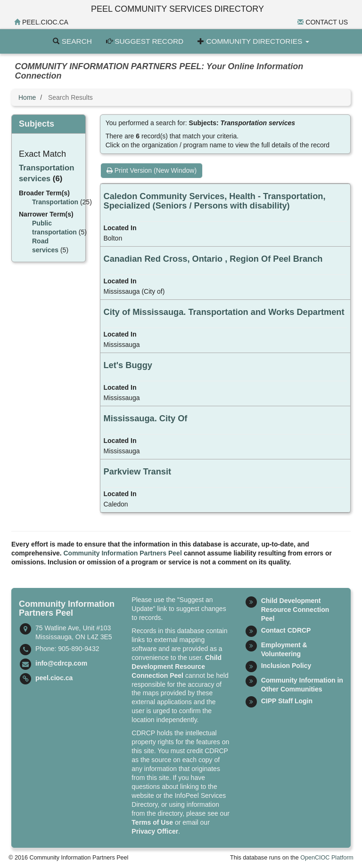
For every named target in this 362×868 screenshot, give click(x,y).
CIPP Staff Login (287, 701)
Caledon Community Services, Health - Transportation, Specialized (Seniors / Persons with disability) (215, 201)
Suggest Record (145, 41)
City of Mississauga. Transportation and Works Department (224, 312)
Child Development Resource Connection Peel (177, 667)
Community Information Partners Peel (123, 553)
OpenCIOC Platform (327, 858)
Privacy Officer (155, 831)
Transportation (55, 202)
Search (72, 41)
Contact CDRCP (286, 630)
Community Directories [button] (253, 41)
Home (27, 97)
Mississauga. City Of (146, 418)
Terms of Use (152, 822)
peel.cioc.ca (41, 22)
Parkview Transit (138, 472)
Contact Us (323, 22)
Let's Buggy (128, 365)
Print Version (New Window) (152, 170)
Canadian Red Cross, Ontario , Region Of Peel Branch (213, 259)
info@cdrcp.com (61, 663)
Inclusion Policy (286, 666)
